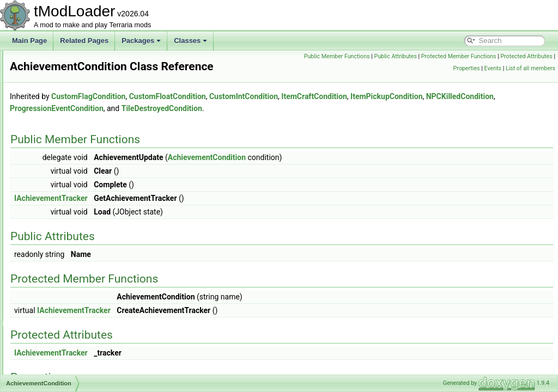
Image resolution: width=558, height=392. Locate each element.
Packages (141, 41)
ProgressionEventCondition (339, 124)
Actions (47, 323)
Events (493, 68)
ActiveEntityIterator (63, 359)
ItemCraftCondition (450, 112)
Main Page (29, 41)
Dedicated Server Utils (51, 71)
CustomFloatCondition (304, 112)
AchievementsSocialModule (76, 263)
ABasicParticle (57, 131)
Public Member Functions (393, 56)
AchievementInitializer (68, 227)
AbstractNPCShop (62, 143)
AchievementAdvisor (66, 179)
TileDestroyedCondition (445, 124)
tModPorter (35, 83)
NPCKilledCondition (256, 124)
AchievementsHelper (66, 251)
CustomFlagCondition (225, 112)
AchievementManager (68, 239)
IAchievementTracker (187, 213)
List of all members (530, 68)
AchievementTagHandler (72, 275)
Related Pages (84, 41)
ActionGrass (54, 299)
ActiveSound (54, 371)
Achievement (55, 167)
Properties (467, 68)
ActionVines (53, 347)
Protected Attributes (423, 68)
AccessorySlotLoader (67, 155)
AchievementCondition (69, 203)
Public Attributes (452, 56)
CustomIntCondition (380, 112)
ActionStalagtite (59, 335)
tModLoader (27, 59)
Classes (190, 41)
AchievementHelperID (68, 215)
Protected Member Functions (515, 56)
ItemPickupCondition (182, 124)
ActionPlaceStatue (63, 311)
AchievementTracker (66, 287)
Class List (41, 119)
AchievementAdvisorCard (73, 191)
